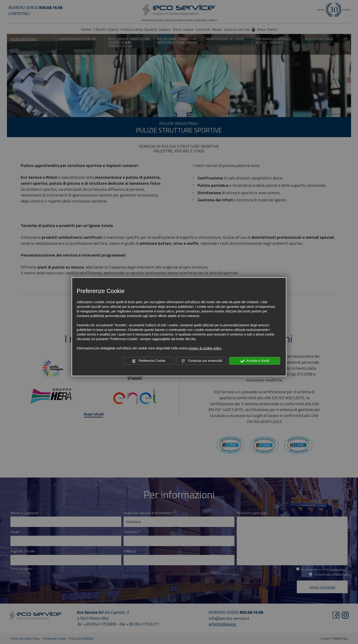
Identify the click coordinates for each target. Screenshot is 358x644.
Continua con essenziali (202, 361)
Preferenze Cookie (149, 361)
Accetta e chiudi (255, 361)
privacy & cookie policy (205, 348)
